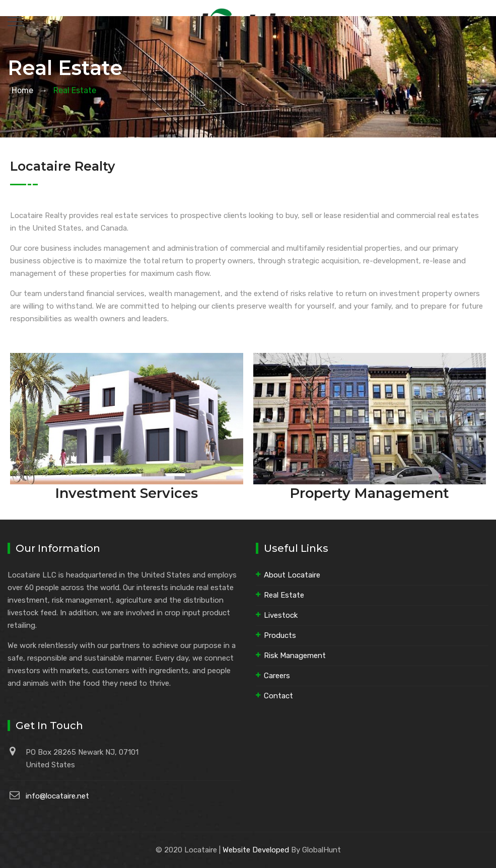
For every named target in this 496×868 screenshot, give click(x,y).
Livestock (281, 615)
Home (20, 90)
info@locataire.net (57, 796)
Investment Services (126, 493)
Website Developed (256, 850)
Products (280, 635)
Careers (277, 676)
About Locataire (292, 575)
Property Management (369, 493)
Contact (278, 696)
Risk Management (295, 656)
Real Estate (284, 595)
